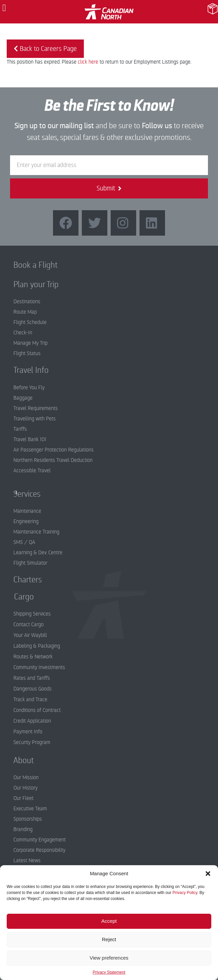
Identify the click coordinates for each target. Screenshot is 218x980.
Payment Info (28, 732)
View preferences (109, 958)
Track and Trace (30, 700)
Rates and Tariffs (32, 678)
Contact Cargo (29, 625)
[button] (208, 874)
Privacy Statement (109, 972)
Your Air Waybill (30, 635)
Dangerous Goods (33, 689)
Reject (109, 939)
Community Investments (39, 667)
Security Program (32, 742)
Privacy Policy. (185, 893)
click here (88, 62)
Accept (109, 921)
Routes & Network (33, 657)
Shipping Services (32, 614)
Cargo (19, 597)
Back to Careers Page (45, 49)
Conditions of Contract (37, 710)
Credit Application (32, 721)
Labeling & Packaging (37, 646)
